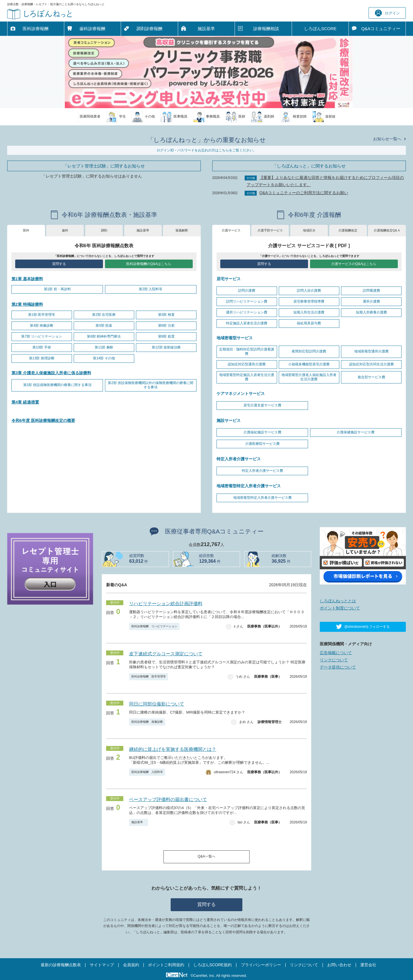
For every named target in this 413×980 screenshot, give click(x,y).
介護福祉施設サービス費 (262, 432)
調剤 (104, 230)
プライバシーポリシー (261, 965)
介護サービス (231, 230)
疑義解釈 (182, 230)
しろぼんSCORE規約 (213, 965)
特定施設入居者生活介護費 (247, 323)
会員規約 (131, 965)
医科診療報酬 (36, 29)
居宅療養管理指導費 (309, 301)
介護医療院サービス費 (262, 444)
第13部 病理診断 (42, 358)
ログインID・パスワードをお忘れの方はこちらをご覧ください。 (206, 150)
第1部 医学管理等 (42, 315)
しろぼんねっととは (338, 601)
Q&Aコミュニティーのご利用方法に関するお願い (304, 193)
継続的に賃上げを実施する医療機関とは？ (173, 749)
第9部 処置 (166, 336)
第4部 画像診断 (42, 326)
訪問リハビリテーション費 (247, 301)
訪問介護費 (247, 291)
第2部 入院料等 (151, 289)
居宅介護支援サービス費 (262, 405)
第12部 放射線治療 (166, 347)
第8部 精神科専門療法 (104, 336)
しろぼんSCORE (320, 29)
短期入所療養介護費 (371, 312)
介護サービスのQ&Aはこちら (354, 264)
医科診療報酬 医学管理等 (149, 676)
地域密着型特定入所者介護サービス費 (262, 498)
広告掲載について (336, 653)
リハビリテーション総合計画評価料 (166, 604)
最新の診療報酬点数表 (61, 965)
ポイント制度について (340, 608)
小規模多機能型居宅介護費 (309, 364)
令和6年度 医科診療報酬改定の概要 (43, 420)
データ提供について (338, 667)
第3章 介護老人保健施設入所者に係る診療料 (51, 373)
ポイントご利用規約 (166, 965)
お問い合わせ (339, 965)
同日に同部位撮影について (157, 704)
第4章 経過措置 (25, 402)
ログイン (387, 13)
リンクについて (334, 660)
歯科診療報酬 (92, 29)
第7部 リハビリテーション (42, 336)
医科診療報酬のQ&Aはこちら (149, 264)
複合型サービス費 (371, 377)
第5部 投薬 (104, 326)
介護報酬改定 (348, 230)
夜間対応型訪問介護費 (309, 351)
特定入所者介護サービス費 (262, 471)
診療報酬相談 (266, 29)
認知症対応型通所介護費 (247, 364)
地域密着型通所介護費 (371, 351)
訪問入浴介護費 (309, 291)
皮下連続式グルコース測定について (166, 654)
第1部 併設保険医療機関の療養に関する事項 (57, 385)
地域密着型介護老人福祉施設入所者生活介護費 (309, 377)
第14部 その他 (104, 358)
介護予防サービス (270, 230)
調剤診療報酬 (149, 29)
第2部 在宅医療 (104, 315)
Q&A (381, 29)
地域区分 (309, 230)
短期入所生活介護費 (309, 312)
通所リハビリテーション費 (247, 312)
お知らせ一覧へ (387, 139)
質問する (59, 264)
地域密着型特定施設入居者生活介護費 (247, 377)
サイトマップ (102, 965)
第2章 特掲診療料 (27, 304)
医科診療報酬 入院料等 (147, 772)
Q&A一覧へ (206, 856)
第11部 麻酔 (104, 347)
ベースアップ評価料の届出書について (168, 799)
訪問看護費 (371, 291)
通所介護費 (371, 301)
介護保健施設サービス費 (356, 432)
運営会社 (368, 965)
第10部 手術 (42, 347)
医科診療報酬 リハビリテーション (154, 626)
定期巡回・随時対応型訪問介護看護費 (247, 352)
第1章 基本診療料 (27, 279)
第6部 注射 (166, 326)
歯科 (65, 230)
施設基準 (206, 29)
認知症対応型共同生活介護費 (371, 364)
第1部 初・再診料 (57, 289)
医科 (26, 230)
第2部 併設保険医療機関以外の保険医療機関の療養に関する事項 (151, 385)
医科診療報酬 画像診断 (147, 722)
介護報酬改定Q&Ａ (387, 230)
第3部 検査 (166, 315)
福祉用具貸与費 (309, 323)
